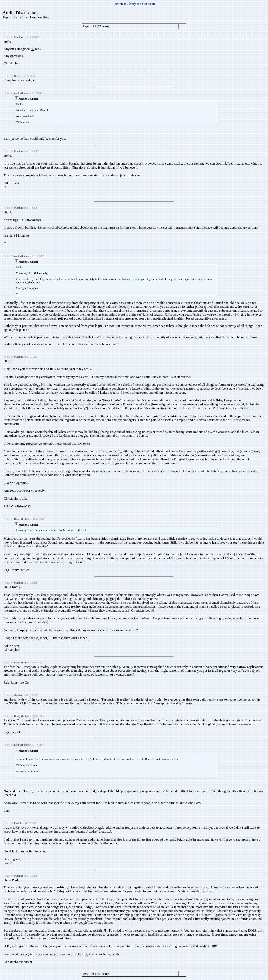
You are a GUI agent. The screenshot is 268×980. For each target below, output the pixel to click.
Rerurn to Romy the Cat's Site (134, 4)
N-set (17, 76)
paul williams (21, 93)
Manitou (19, 37)
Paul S (18, 823)
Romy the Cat (22, 519)
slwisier (18, 695)
